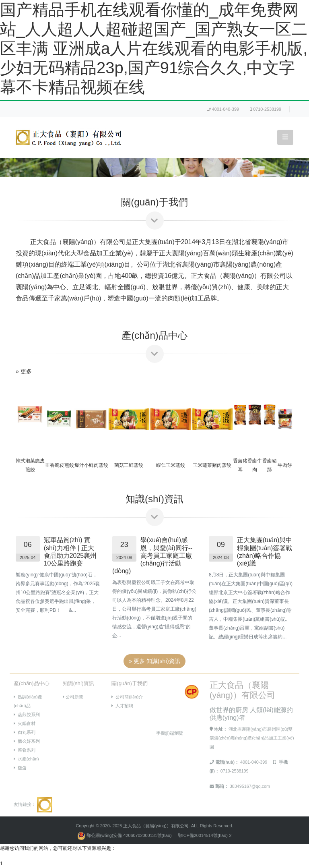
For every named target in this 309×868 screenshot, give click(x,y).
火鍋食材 (25, 723)
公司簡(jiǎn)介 (127, 697)
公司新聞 (73, 697)
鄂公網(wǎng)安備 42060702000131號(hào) (125, 835)
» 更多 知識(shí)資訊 (154, 661)
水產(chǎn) (26, 759)
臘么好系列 (27, 741)
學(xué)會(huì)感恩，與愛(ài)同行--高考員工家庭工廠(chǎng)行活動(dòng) (152, 555)
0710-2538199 (266, 109)
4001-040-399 (223, 109)
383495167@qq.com (250, 786)
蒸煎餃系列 (27, 715)
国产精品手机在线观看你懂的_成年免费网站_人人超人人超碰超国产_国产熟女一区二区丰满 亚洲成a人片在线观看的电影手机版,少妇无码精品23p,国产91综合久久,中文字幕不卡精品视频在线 (154, 48)
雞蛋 (20, 768)
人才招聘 (122, 706)
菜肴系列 (25, 750)
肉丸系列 (25, 732)
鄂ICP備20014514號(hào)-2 (205, 835)
